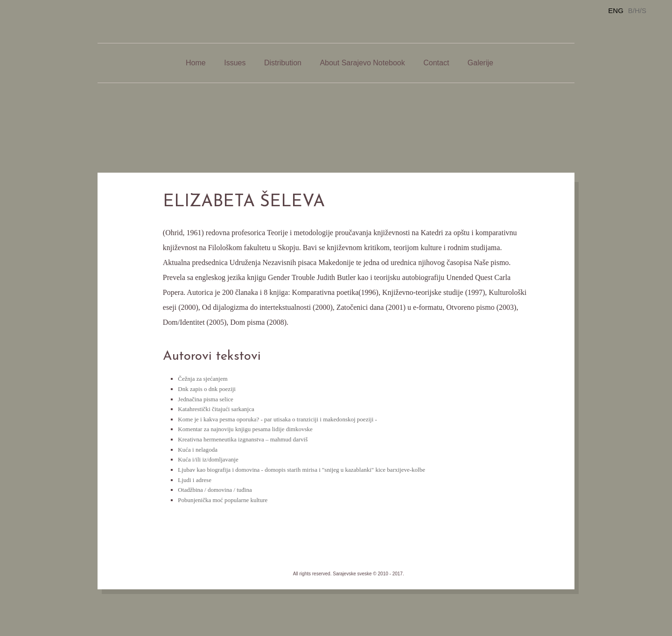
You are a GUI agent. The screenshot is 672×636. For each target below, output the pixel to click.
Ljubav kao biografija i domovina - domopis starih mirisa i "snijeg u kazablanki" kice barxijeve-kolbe (301, 470)
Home (196, 63)
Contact (436, 63)
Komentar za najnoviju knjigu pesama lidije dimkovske (245, 429)
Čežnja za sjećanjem (203, 379)
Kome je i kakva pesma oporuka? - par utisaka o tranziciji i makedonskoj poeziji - (277, 419)
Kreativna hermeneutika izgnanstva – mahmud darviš (243, 439)
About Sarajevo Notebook (362, 63)
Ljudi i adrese (195, 480)
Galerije (480, 63)
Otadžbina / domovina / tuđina (215, 490)
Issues (235, 63)
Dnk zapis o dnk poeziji (207, 389)
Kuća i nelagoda (198, 450)
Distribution (283, 63)
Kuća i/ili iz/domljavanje (208, 459)
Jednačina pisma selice (206, 399)
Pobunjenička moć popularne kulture (223, 500)
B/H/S (637, 10)
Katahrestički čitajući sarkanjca (216, 409)
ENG (616, 10)
